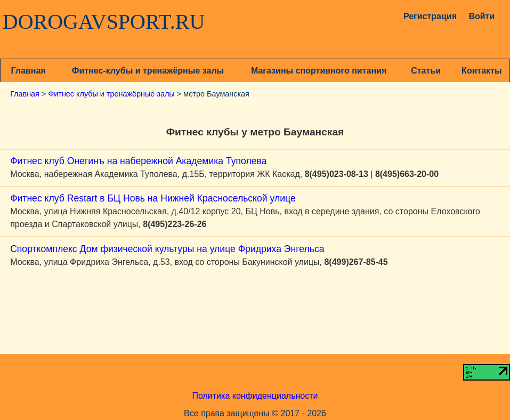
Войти (481, 16)
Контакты (481, 71)
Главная (29, 71)
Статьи (426, 71)
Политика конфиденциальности (255, 396)
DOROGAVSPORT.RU (104, 22)
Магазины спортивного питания (319, 71)
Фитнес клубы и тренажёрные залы (111, 94)
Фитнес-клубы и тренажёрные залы (148, 71)
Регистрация (426, 16)
